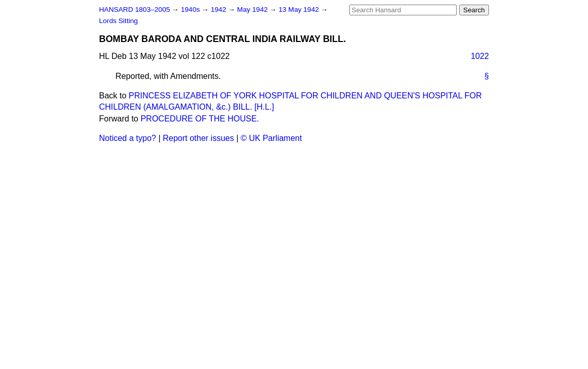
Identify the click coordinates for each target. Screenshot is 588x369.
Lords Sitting (119, 21)
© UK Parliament (271, 138)
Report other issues (198, 138)
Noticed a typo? (128, 138)
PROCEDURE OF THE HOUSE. (200, 119)
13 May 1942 (300, 9)
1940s (191, 9)
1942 (220, 9)
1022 (480, 56)
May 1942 (253, 9)
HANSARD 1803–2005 (134, 9)
